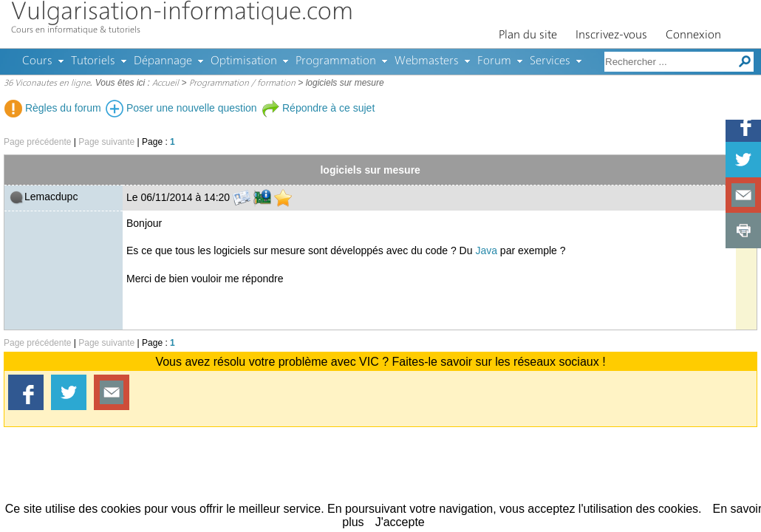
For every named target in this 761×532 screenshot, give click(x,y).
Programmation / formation (242, 83)
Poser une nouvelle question (181, 108)
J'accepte (400, 522)
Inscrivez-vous (611, 35)
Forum (494, 61)
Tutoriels (93, 61)
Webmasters (427, 61)
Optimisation (244, 61)
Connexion (693, 35)
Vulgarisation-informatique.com (182, 13)
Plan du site (528, 35)
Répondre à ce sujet (318, 108)
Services (550, 61)
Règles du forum (53, 108)
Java (486, 250)
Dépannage (163, 61)
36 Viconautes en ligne (47, 83)
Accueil (165, 83)
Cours (37, 61)
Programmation (336, 61)
